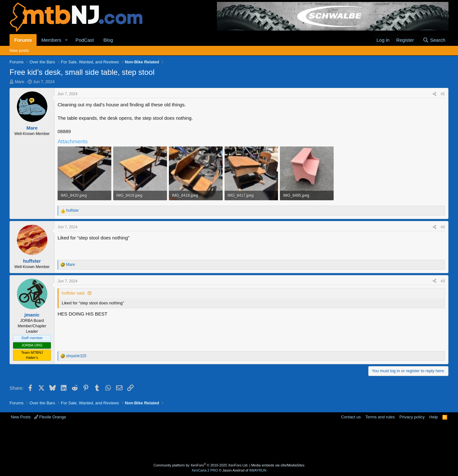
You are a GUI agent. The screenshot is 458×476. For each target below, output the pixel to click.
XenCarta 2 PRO (205, 470)
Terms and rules (380, 417)
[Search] (434, 40)
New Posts (21, 417)
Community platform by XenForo (201, 465)
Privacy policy (412, 417)
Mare (20, 82)
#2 (443, 227)
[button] (66, 40)
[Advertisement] (204, 441)
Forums (23, 40)
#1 (443, 94)
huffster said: (73, 293)
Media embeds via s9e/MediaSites (278, 465)
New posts (19, 50)
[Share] (434, 94)
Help (434, 417)
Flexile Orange (50, 417)
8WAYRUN (258, 470)
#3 (443, 281)
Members (51, 40)
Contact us (351, 417)
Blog (108, 40)
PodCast (85, 40)
